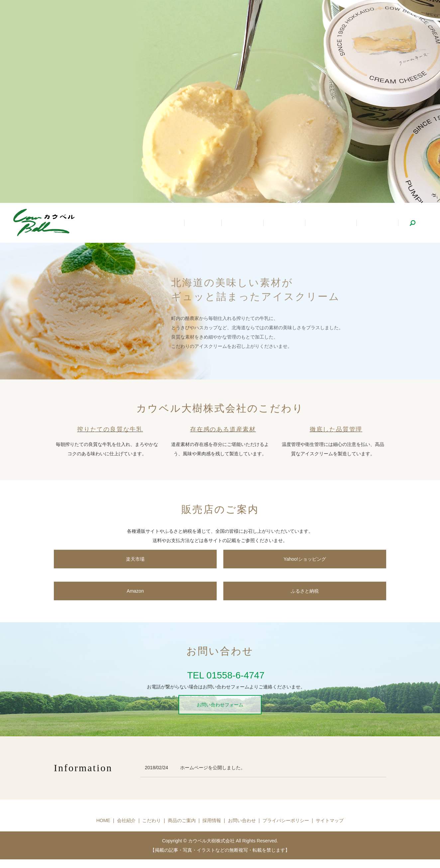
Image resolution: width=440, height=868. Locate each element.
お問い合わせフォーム (220, 705)
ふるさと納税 (305, 591)
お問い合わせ (242, 820)
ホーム (222, 223)
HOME (103, 820)
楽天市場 (135, 559)
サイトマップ (330, 820)
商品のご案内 (338, 223)
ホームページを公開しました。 (213, 768)
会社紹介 (258, 223)
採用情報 (380, 223)
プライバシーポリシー (286, 820)
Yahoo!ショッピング (305, 559)
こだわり (296, 223)
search (412, 223)
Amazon (135, 591)
